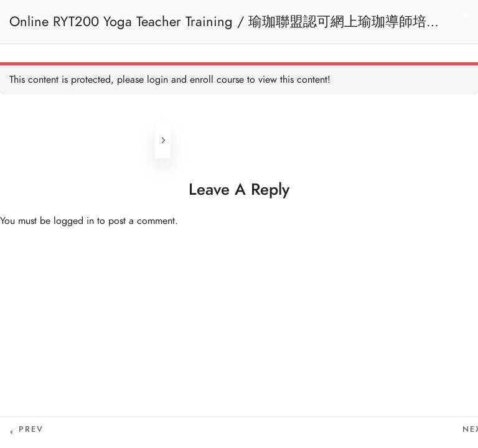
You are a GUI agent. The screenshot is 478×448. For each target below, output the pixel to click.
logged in (74, 221)
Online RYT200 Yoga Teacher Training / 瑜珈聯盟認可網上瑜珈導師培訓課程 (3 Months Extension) (225, 28)
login (157, 80)
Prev (31, 429)
